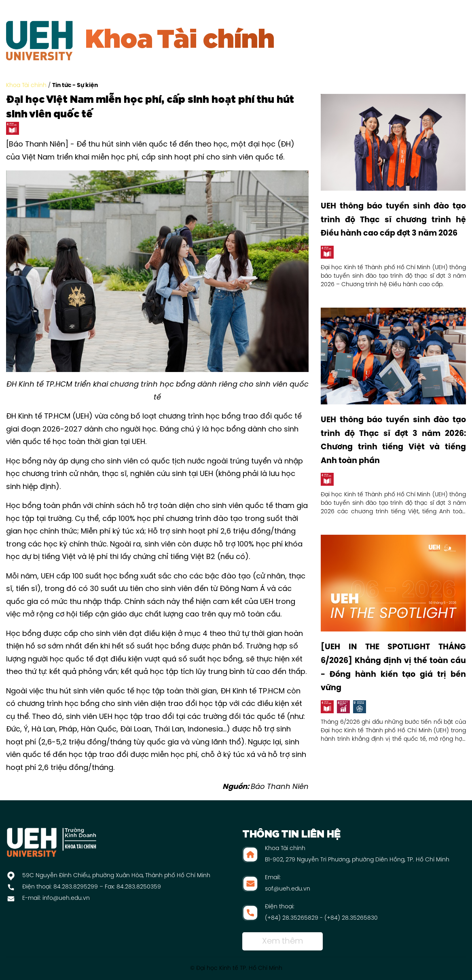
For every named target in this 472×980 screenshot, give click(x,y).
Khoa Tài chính (26, 86)
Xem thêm (283, 941)
